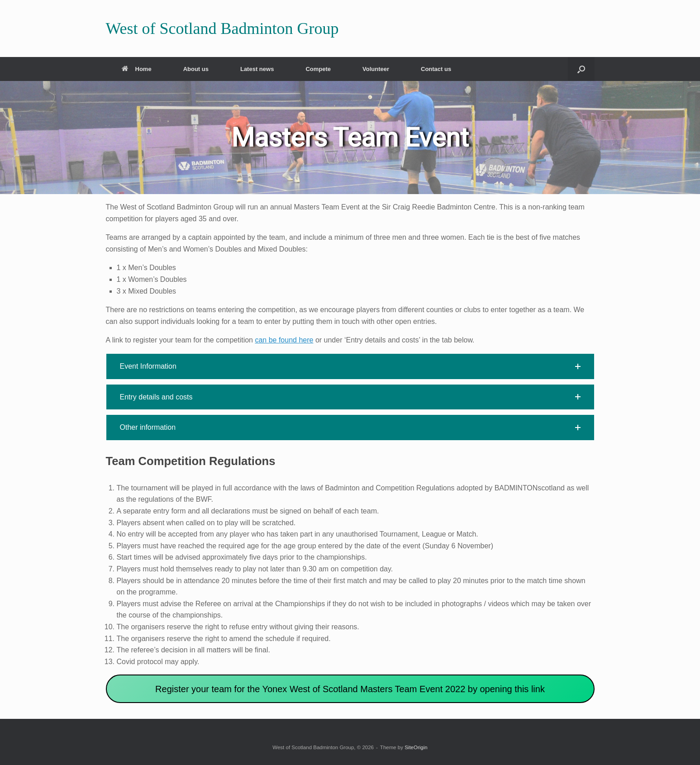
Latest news (257, 69)
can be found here (284, 340)
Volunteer (376, 69)
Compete (318, 69)
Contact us (436, 69)
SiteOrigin (416, 747)
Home (137, 69)
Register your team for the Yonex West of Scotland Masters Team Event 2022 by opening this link (350, 689)
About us (196, 69)
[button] (581, 69)
